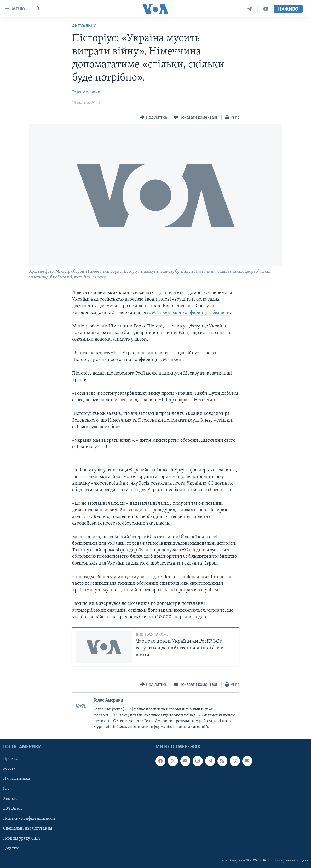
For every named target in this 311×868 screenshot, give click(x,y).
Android (10, 798)
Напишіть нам (17, 779)
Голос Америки (86, 92)
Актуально (84, 26)
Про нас (10, 759)
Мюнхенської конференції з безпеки (191, 313)
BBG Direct (13, 808)
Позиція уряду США (22, 838)
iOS (6, 789)
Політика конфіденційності (29, 818)
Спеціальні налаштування (28, 828)
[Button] (154, 117)
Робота (9, 769)
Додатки (11, 848)
